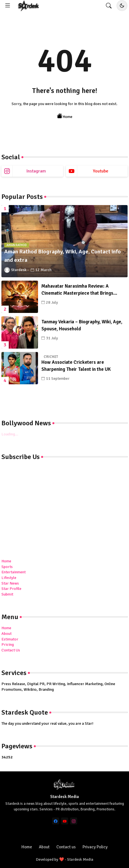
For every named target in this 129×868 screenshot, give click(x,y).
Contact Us (11, 650)
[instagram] (74, 821)
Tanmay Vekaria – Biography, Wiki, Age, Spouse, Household (82, 325)
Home (65, 116)
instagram (36, 171)
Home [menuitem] (6, 561)
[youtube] (65, 821)
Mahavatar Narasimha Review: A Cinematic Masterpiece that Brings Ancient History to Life (77, 290)
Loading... (10, 434)
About (6, 634)
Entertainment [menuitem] (14, 572)
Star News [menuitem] (10, 583)
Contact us (66, 847)
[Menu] (8, 6)
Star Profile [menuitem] (11, 589)
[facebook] (56, 821)
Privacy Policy (95, 847)
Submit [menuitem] (7, 594)
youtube (101, 171)
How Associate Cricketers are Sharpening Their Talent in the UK (76, 366)
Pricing (8, 645)
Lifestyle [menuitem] (9, 578)
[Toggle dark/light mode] (122, 6)
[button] (109, 6)
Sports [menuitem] (7, 567)
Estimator (10, 639)
